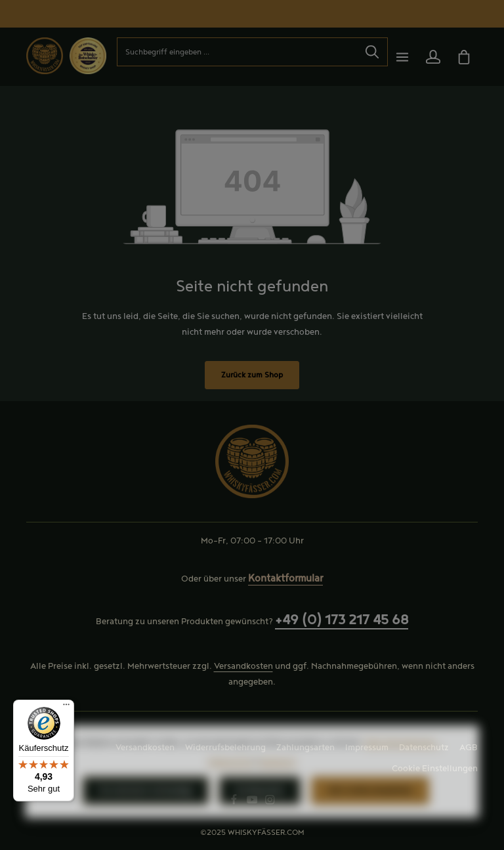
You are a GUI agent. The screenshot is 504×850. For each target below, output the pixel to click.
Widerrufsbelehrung (225, 748)
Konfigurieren (260, 818)
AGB (469, 748)
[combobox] (237, 52)
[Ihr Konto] (433, 57)
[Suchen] (372, 52)
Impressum (367, 748)
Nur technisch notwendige (146, 818)
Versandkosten (243, 666)
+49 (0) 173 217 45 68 (342, 620)
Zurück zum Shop (252, 375)
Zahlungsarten (305, 748)
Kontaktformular (285, 579)
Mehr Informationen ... (403, 770)
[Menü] (402, 57)
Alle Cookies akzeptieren (370, 818)
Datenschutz (424, 748)
